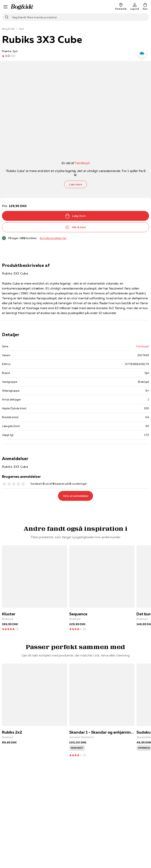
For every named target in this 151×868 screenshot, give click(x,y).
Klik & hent (75, 227)
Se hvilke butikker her (53, 238)
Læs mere (75, 184)
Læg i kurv (75, 216)
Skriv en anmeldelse (75, 496)
